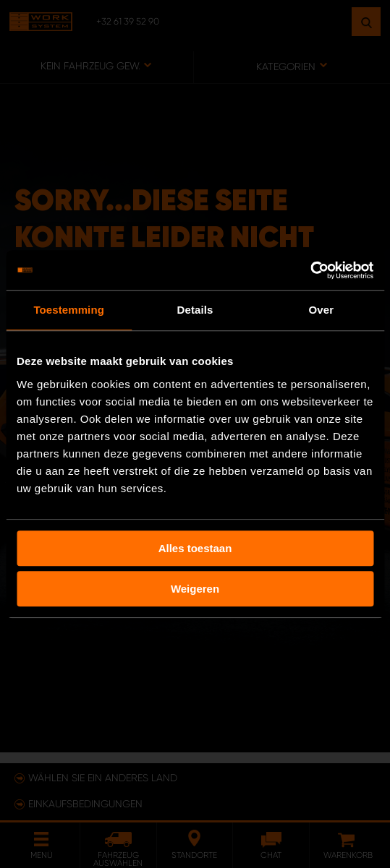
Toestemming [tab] (69, 310)
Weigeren (195, 589)
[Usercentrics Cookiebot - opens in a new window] (310, 270)
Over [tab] (322, 310)
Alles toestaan (195, 548)
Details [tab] (195, 310)
